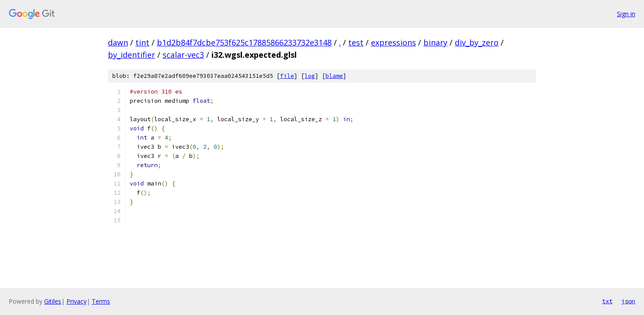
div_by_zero (477, 42)
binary (435, 42)
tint (142, 42)
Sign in (626, 14)
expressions (393, 42)
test (356, 42)
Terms (101, 301)
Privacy (76, 301)
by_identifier (132, 55)
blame (334, 76)
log (310, 76)
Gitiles (53, 301)
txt (607, 301)
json (628, 301)
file (287, 76)
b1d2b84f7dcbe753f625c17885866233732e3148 (244, 42)
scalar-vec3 (183, 55)
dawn (118, 42)
